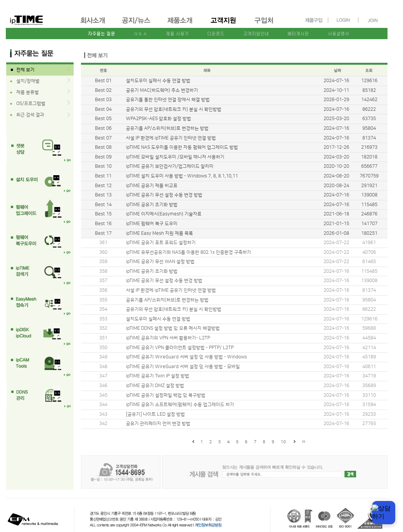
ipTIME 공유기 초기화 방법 (152, 271)
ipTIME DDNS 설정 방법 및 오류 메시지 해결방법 (173, 328)
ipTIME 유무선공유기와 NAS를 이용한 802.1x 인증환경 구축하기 (189, 252)
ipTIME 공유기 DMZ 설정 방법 (155, 386)
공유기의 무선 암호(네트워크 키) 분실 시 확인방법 (174, 309)
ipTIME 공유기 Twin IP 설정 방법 (158, 376)
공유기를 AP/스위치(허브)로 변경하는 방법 (167, 300)
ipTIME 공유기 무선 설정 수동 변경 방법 (164, 281)
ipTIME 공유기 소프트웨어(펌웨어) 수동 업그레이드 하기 (180, 405)
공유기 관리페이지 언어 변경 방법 (158, 424)
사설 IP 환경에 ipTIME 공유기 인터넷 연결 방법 (171, 290)
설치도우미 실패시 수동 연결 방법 (158, 319)
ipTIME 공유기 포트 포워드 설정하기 (161, 243)
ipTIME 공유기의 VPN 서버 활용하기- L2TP (168, 338)
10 (283, 442)
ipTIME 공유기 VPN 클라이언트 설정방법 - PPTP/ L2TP (180, 348)
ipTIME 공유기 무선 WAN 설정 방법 (160, 262)
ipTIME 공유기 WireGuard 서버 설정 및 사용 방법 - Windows (186, 357)
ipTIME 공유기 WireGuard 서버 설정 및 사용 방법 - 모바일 (183, 367)
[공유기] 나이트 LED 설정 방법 (155, 414)
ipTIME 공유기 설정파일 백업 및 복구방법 (166, 395)
